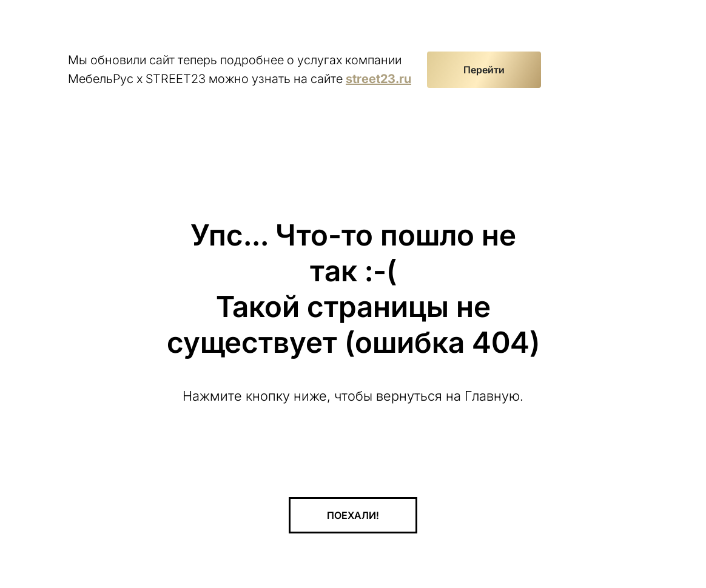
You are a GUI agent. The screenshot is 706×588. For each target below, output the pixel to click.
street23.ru (378, 79)
